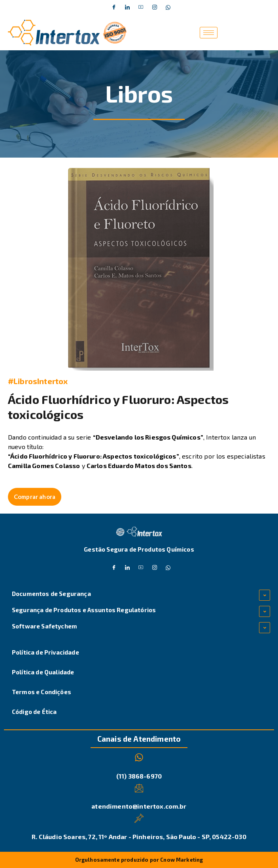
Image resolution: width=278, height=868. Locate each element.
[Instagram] (155, 8)
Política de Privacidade (45, 652)
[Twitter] (127, 8)
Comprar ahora (35, 497)
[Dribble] (141, 8)
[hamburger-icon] (209, 33)
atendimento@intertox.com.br (139, 806)
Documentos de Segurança (51, 594)
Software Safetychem (44, 626)
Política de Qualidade (43, 672)
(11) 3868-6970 (139, 776)
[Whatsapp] (168, 8)
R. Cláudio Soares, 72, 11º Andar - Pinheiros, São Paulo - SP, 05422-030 (139, 837)
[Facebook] (114, 8)
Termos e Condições (42, 692)
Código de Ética (34, 712)
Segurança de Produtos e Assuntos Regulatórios (84, 610)
